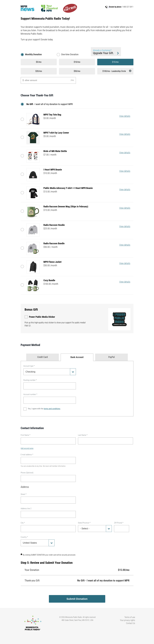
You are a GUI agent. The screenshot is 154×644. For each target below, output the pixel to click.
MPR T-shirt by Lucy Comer (23, 137)
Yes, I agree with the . (44, 409)
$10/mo (77, 62)
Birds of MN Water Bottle (23, 156)
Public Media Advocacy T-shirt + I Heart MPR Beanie (23, 193)
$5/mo (39, 62)
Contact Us (131, 623)
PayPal (112, 357)
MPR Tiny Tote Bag (23, 119)
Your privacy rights (127, 620)
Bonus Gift (31, 310)
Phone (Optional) (27, 473)
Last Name (83, 435)
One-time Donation (70, 54)
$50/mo (77, 71)
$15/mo (115, 62)
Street (24, 494)
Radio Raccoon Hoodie (23, 230)
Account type (29, 366)
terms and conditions (52, 409)
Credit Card (42, 357)
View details (125, 116)
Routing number (30, 380)
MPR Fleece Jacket (23, 267)
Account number (30, 394)
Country (24, 537)
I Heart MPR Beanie (23, 174)
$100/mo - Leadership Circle (117, 71)
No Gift (23, 104)
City (23, 523)
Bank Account (77, 357)
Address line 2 (26, 509)
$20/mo (39, 71)
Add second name (27, 448)
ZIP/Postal (119, 523)
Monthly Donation (33, 54)
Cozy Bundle (23, 285)
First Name (26, 435)
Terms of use (130, 617)
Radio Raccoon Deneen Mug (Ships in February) (23, 211)
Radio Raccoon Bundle (23, 248)
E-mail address (27, 455)
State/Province (84, 523)
